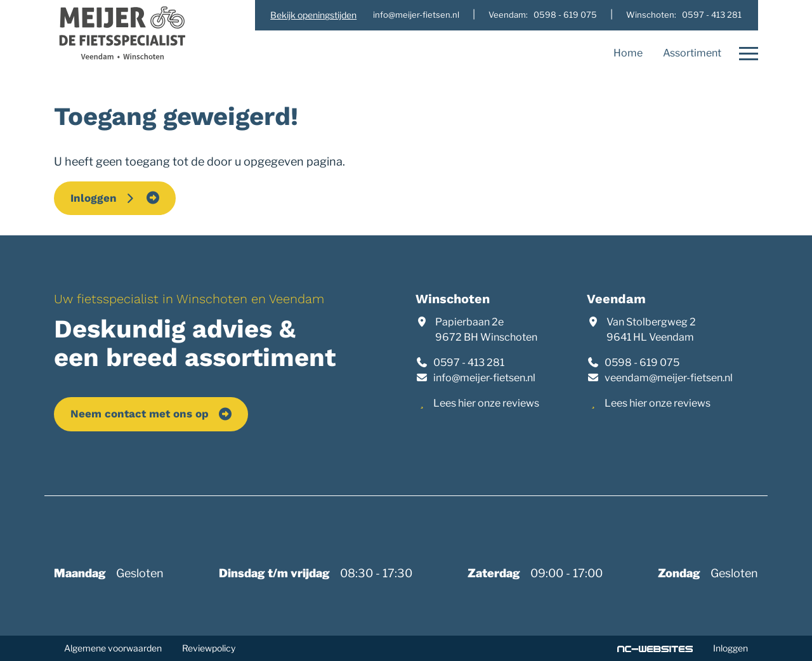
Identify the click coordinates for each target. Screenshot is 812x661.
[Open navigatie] (745, 53)
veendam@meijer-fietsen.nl (669, 378)
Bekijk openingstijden (313, 15)
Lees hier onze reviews (486, 403)
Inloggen (103, 198)
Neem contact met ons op (140, 414)
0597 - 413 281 (469, 363)
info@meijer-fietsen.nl (484, 378)
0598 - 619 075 (642, 363)
